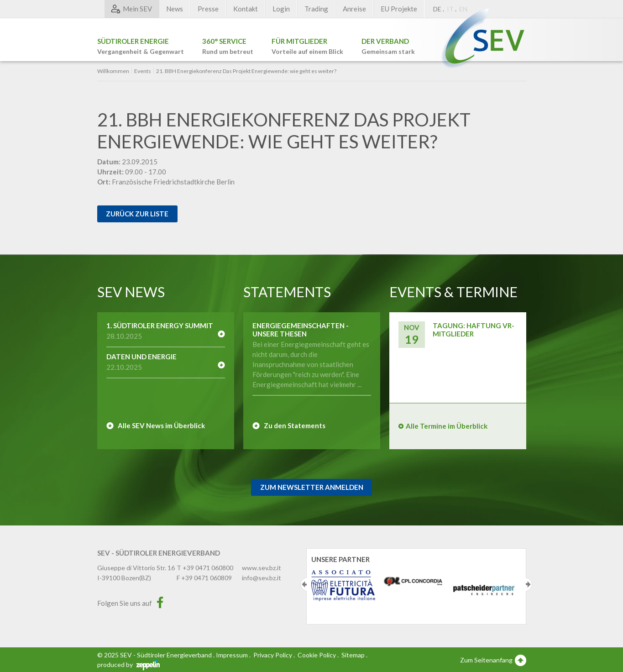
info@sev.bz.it (262, 578)
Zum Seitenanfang (493, 660)
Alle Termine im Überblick (447, 426)
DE (437, 9)
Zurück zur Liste (137, 214)
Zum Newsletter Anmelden (312, 487)
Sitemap (353, 655)
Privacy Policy (273, 655)
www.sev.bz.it (262, 568)
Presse (208, 9)
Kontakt (246, 9)
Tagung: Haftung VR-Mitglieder (474, 330)
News (175, 9)
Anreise (354, 9)
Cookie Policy (317, 655)
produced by (128, 664)
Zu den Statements (295, 425)
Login (281, 9)
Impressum (232, 655)
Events (143, 71)
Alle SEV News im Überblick (161, 425)
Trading (316, 9)
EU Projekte (399, 9)
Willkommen (113, 71)
